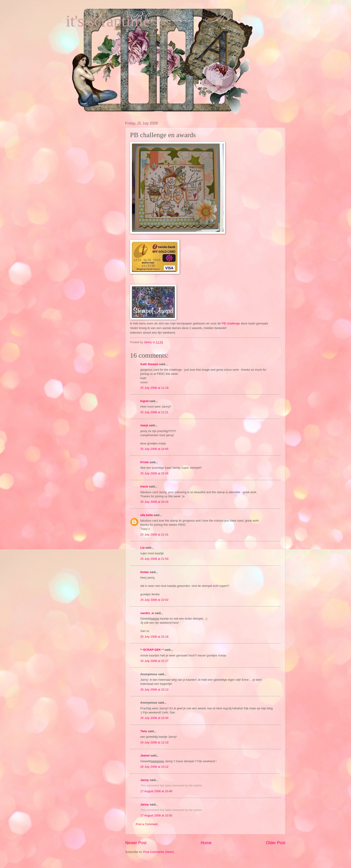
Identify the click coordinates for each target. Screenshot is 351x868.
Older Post (275, 843)
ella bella (147, 515)
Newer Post (136, 843)
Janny (145, 780)
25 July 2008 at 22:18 (154, 637)
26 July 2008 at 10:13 (154, 690)
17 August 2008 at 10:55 (156, 815)
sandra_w (147, 613)
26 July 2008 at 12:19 (154, 742)
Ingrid (145, 401)
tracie (144, 486)
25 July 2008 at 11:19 (154, 388)
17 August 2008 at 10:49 (156, 791)
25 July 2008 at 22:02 (154, 600)
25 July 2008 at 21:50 (154, 559)
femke (145, 572)
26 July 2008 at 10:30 (154, 718)
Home (206, 843)
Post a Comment (147, 824)
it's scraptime (108, 21)
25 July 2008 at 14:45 (154, 449)
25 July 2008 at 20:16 (154, 502)
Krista (145, 462)
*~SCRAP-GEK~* (152, 650)
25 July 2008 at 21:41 (154, 535)
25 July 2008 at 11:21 (154, 412)
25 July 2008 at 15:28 (154, 473)
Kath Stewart (149, 364)
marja (144, 425)
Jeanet (145, 755)
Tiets (144, 731)
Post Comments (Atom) (158, 852)
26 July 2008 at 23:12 (154, 767)
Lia (143, 548)
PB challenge (231, 323)
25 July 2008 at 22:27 (154, 661)
